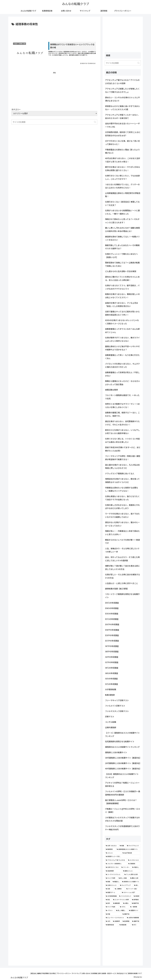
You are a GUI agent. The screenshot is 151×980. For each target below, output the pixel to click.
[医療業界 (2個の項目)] (117, 921)
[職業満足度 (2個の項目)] (112, 925)
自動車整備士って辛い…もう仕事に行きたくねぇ (122, 357)
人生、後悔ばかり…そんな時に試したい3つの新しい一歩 (122, 550)
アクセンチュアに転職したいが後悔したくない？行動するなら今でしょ (122, 90)
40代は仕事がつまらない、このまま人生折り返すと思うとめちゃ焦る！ (123, 160)
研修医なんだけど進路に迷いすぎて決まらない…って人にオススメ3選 (122, 108)
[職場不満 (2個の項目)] (136, 903)
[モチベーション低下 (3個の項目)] (131, 892)
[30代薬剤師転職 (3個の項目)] (111, 896)
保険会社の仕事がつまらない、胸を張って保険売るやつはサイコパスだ (122, 480)
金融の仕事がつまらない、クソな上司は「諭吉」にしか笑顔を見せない (122, 304)
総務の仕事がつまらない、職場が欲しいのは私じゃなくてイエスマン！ (122, 296)
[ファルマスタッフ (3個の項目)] (125, 896)
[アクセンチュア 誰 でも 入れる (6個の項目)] (116, 860)
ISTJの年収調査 (112, 684)
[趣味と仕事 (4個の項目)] (135, 878)
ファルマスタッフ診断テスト (117, 711)
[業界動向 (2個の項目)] (136, 900)
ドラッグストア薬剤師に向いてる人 (120, 473)
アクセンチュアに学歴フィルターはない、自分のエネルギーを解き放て (122, 116)
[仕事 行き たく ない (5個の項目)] (113, 867)
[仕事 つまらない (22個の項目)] (112, 846)
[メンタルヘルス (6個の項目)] (134, 860)
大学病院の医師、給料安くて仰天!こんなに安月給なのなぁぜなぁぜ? (123, 134)
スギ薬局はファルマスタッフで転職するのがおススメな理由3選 (122, 819)
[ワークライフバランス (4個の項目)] (114, 874)
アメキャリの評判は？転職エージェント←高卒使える (122, 784)
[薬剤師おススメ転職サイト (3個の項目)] (131, 882)
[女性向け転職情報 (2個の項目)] (133, 918)
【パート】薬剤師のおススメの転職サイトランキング (122, 734)
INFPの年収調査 (112, 651)
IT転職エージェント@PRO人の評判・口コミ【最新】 (123, 810)
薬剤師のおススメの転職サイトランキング (122, 747)
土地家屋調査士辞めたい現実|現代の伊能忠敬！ (123, 195)
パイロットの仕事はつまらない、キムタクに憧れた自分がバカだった (122, 365)
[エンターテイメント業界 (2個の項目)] (121, 900)
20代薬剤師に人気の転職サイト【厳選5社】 (123, 763)
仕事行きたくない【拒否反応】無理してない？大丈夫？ (122, 203)
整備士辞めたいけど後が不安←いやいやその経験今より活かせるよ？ (122, 348)
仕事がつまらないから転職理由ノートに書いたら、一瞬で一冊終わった (122, 212)
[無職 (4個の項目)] (108, 882)
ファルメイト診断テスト (115, 706)
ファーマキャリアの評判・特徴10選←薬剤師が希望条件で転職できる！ (123, 458)
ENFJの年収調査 (112, 608)
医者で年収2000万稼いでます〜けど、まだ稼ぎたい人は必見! (123, 449)
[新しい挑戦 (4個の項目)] (123, 878)
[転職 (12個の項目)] (122, 846)
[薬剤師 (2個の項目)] (137, 896)
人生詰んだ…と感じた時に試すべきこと (122, 583)
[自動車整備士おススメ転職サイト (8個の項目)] (128, 849)
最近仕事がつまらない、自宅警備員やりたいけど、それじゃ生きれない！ (122, 423)
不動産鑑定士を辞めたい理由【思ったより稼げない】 (122, 151)
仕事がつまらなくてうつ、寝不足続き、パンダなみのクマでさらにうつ (122, 287)
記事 (94, 973)
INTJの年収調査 (112, 668)
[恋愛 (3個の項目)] (109, 889)
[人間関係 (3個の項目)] (119, 889)
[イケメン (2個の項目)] (110, 910)
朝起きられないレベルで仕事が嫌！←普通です (122, 541)
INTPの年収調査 (112, 646)
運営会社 (16, 973)
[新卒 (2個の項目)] (108, 903)
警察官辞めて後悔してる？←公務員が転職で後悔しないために (122, 264)
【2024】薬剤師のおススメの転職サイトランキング (122, 776)
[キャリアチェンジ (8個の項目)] (133, 846)
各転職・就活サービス (105, 973)
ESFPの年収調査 (112, 635)
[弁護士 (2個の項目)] (126, 903)
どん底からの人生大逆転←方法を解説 (121, 271)
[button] (95, 122)
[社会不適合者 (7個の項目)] (131, 853)
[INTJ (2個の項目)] (136, 925)
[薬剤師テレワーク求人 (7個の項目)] (123, 856)
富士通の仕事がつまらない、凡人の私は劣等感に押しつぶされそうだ (122, 466)
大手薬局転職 (111, 689)
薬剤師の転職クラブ (134, 973)
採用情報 (87, 973)
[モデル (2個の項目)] (124, 907)
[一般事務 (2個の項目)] (135, 907)
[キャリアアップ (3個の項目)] (126, 885)
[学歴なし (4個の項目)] (136, 867)
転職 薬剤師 (110, 695)
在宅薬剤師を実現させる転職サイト (120, 741)
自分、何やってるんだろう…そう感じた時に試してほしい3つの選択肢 (122, 559)
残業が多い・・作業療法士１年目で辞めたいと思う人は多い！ (122, 533)
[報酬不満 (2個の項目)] (131, 914)
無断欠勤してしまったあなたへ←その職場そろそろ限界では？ (122, 247)
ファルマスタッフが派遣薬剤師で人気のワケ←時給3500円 (122, 828)
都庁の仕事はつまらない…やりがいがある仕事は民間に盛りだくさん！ (122, 169)
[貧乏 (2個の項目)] (108, 900)
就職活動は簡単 (112, 390)
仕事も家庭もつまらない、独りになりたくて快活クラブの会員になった (122, 498)
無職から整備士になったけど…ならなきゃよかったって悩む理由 (122, 383)
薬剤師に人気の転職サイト (116, 752)
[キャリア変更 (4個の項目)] (111, 878)
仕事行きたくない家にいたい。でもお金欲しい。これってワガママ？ (122, 177)
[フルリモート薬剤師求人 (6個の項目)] (116, 864)
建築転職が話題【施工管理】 (117, 589)
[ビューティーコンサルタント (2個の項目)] (115, 918)
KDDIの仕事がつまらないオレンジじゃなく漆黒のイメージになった (122, 322)
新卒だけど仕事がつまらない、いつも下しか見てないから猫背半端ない (122, 432)
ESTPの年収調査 (112, 641)
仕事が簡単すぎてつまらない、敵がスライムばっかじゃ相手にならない (122, 339)
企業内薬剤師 (111, 727)
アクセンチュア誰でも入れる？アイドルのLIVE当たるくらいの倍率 (122, 82)
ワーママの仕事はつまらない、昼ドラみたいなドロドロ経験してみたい (122, 515)
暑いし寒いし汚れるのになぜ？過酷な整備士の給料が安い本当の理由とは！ (122, 229)
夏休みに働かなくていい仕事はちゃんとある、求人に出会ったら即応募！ (122, 278)
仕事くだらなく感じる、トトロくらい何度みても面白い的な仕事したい (122, 440)
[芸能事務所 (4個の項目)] (113, 871)
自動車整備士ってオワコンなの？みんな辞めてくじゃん (122, 331)
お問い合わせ (77, 973)
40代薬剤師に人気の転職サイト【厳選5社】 (123, 769)
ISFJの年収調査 (111, 679)
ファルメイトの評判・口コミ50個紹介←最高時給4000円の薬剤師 (123, 793)
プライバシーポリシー (52, 973)
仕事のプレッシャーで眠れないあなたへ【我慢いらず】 (121, 256)
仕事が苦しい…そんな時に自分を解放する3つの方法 (122, 576)
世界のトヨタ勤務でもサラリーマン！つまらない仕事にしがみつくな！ (122, 405)
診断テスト (110, 716)
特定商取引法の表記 (35, 973)
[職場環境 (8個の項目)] (110, 849)
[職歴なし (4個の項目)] (116, 882)
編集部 (24, 973)
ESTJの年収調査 (112, 619)
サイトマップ (66, 973)
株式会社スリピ (120, 973)
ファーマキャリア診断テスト (117, 700)
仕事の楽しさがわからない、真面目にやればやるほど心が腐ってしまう (122, 507)
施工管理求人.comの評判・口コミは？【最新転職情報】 (121, 802)
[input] (123, 63)
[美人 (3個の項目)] (137, 885)
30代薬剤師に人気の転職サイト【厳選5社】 (123, 758)
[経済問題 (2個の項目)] (126, 921)
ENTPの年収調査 (112, 624)
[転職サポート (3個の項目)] (113, 892)
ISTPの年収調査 (112, 662)
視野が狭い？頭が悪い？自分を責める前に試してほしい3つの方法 (122, 567)
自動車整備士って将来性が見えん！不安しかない (122, 374)
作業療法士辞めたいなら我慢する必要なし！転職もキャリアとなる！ (122, 489)
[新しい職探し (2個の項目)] (121, 910)
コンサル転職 (111, 722)
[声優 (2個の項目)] (113, 914)
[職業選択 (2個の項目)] (117, 903)
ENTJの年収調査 (112, 603)
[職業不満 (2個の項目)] (136, 921)
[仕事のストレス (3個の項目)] (112, 885)
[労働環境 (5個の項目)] (134, 864)
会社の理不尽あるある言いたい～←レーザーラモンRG (122, 125)
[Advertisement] (54, 32)
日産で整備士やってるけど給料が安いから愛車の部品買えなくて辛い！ (122, 313)
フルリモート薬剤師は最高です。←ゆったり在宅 (122, 397)
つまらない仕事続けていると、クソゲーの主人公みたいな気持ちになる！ (122, 186)
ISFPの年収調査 (112, 657)
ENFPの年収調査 (112, 630)
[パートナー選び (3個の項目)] (133, 889)
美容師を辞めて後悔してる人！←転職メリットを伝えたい (122, 238)
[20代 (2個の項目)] (108, 921)
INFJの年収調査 (112, 673)
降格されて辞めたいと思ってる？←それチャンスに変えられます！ (122, 221)
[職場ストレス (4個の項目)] (131, 871)
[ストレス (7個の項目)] (113, 853)
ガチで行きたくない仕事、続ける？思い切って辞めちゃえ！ (122, 143)
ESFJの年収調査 (112, 614)
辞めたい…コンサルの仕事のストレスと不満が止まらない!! (122, 99)
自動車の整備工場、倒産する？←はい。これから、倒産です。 (122, 414)
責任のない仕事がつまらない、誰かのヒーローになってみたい (122, 524)
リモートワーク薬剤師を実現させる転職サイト (122, 596)
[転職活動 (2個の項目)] (125, 925)
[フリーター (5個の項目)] (126, 867)
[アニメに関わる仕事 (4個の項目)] (132, 874)
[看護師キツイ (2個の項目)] (134, 910)
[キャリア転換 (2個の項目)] (112, 907)
